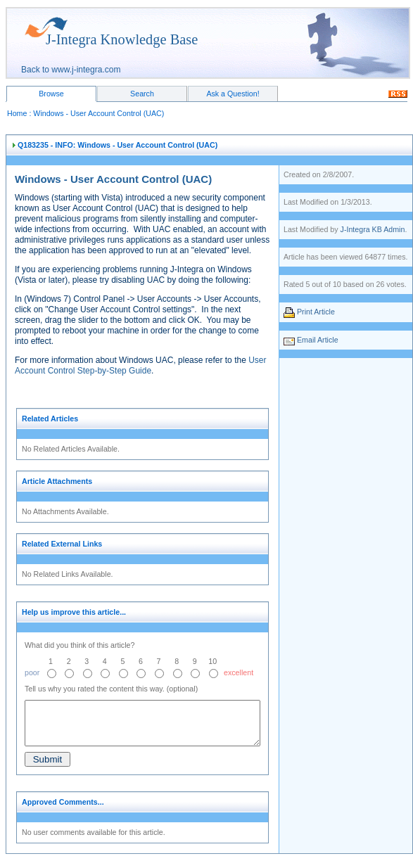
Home (17, 113)
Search (142, 94)
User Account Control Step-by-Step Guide (141, 365)
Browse (51, 94)
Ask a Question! (233, 94)
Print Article (316, 312)
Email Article (318, 340)
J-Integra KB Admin (373, 229)
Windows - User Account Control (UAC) (99, 113)
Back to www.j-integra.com (71, 70)
